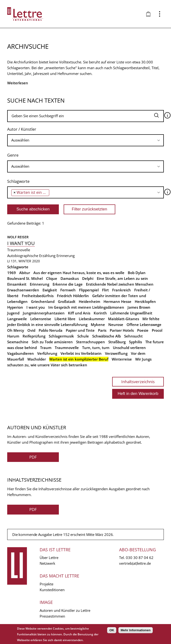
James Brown (139, 307)
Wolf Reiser (18, 237)
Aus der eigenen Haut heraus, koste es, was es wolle (79, 273)
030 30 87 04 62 (140, 558)
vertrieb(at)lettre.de (135, 563)
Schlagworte (18, 181)
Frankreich (122, 290)
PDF (33, 457)
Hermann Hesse (117, 301)
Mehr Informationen (135, 630)
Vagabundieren (21, 353)
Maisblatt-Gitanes (124, 319)
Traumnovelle (67, 348)
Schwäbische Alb (107, 336)
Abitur (25, 273)
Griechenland (43, 301)
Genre (13, 155)
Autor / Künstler (22, 129)
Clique (52, 278)
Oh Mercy (16, 330)
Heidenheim (89, 301)
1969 (12, 273)
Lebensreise (41, 319)
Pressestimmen (52, 616)
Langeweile (17, 319)
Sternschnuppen (91, 342)
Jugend (13, 313)
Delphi (88, 278)
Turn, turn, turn (96, 348)
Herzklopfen (145, 301)
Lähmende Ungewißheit (131, 313)
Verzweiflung (116, 353)
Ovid (31, 330)
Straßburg (117, 342)
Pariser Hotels (122, 330)
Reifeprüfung (34, 336)
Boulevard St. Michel (25, 278)
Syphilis (135, 342)
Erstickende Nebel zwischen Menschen (120, 284)
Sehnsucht (133, 336)
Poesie (143, 330)
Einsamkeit (17, 284)
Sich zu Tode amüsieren (52, 342)
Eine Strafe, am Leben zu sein (122, 278)
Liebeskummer (92, 319)
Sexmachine (18, 342)
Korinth (100, 313)
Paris (102, 330)
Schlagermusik (61, 336)
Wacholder (37, 359)
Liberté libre (65, 319)
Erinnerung (66, 256)
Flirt (105, 290)
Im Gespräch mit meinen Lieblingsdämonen (86, 307)
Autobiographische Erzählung (31, 256)
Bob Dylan (137, 273)
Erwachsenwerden (23, 290)
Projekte (46, 584)
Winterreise (122, 359)
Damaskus (70, 278)
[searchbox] (85, 140)
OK (112, 630)
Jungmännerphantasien (44, 313)
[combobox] (85, 140)
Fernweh (68, 290)
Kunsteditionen (52, 590)
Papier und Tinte (80, 330)
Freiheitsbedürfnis (38, 296)
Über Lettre (49, 558)
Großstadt (67, 301)
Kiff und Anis (79, 313)
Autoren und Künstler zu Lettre (65, 610)
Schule (83, 336)
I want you (21, 243)
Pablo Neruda (51, 330)
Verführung (47, 353)
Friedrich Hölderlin (73, 296)
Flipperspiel (89, 290)
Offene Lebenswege (144, 325)
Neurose (116, 325)
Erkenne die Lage (68, 284)
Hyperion (15, 307)
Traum (46, 348)
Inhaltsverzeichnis (138, 382)
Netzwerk (47, 563)
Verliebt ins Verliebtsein (81, 353)
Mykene (98, 325)
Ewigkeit (50, 290)
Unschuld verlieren (129, 348)
